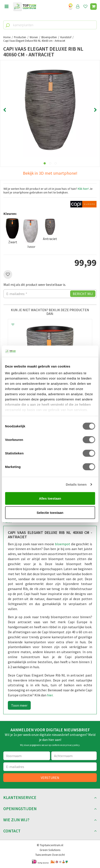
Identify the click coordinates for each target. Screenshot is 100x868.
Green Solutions (50, 850)
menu (7, 7)
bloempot (63, 544)
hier (50, 695)
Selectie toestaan (50, 513)
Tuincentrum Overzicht (50, 855)
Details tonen (76, 484)
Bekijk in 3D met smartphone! (50, 173)
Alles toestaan (50, 498)
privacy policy (72, 745)
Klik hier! (83, 189)
